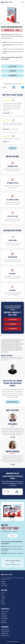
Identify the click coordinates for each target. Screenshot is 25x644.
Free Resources (3, 599)
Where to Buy (3, 602)
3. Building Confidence (4, 615)
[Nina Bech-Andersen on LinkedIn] (14, 465)
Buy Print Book (12, 66)
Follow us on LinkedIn (4, 586)
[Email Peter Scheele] (11, 437)
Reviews (2, 601)
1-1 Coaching (3, 597)
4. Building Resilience (4, 617)
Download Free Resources (12, 402)
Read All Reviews (12, 148)
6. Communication (4, 620)
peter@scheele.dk (4, 584)
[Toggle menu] (23, 2)
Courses (2, 595)
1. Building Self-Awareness (5, 612)
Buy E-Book (12, 71)
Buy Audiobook (13, 76)
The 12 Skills (3, 593)
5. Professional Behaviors (5, 619)
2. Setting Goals (3, 613)
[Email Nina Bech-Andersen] (11, 465)
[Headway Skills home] (7, 2)
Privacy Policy (3, 604)
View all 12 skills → (4, 622)
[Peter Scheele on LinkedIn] (14, 437)
